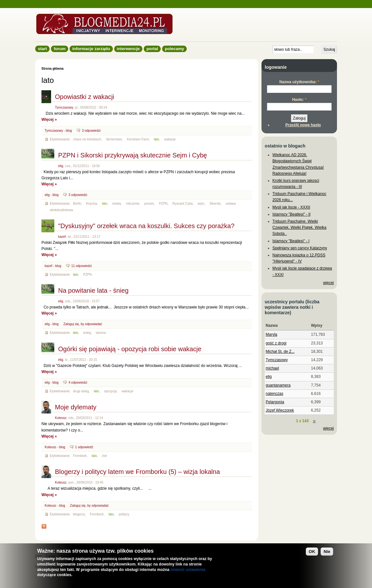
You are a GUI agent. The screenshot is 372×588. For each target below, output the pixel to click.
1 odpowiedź (84, 447)
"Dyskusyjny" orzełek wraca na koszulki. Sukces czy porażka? (146, 226)
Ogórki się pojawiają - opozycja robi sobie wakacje (130, 349)
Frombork (80, 456)
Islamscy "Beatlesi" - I (291, 241)
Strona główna (53, 69)
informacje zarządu (91, 49)
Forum (60, 49)
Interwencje (128, 49)
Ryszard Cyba (183, 204)
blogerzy (79, 514)
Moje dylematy (76, 407)
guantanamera (278, 385)
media (116, 204)
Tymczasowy (64, 107)
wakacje (170, 139)
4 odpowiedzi (78, 383)
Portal (152, 49)
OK (312, 552)
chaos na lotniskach (87, 139)
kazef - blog (53, 266)
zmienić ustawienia (188, 570)
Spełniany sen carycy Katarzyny (300, 248)
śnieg (87, 333)
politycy (124, 514)
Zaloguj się (71, 324)
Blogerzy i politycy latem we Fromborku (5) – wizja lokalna (137, 472)
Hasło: (299, 100)
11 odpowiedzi (82, 266)
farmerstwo (114, 139)
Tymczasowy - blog (58, 131)
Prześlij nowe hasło (303, 125)
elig (61, 166)
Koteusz (61, 418)
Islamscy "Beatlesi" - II (292, 214)
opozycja (110, 391)
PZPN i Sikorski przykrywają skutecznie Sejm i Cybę (133, 155)
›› (314, 421)
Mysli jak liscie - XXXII (291, 207)
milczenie (133, 204)
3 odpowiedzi (91, 131)
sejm (201, 204)
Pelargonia (275, 402)
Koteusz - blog (55, 447)
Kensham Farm (138, 139)
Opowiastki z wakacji (85, 97)
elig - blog (52, 195)
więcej (328, 283)
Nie (327, 552)
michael (272, 368)
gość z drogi (276, 343)
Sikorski (215, 204)
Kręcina (92, 204)
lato (156, 139)
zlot (104, 456)
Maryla (271, 334)
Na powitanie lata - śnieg (93, 290)
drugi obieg (81, 391)
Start (42, 49)
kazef (62, 237)
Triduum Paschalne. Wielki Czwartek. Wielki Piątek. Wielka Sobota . (299, 227)
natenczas (275, 394)
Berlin (77, 204)
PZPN (163, 204)
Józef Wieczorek (280, 410)
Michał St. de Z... (280, 352)
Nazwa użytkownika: (299, 82)
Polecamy (174, 49)
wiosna (101, 333)
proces (149, 204)
